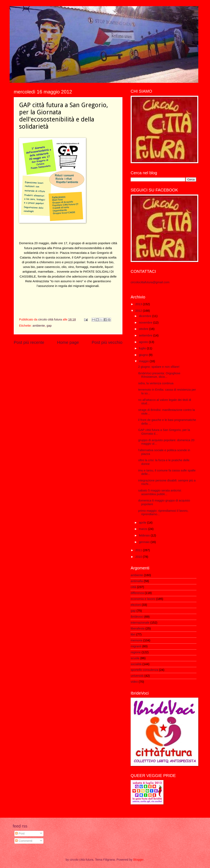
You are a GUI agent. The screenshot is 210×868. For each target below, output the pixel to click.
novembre (146, 323)
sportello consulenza (144, 670)
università (137, 676)
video (134, 682)
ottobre (144, 329)
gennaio (145, 542)
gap (49, 326)
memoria (136, 640)
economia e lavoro (143, 599)
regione (136, 652)
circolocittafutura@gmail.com (150, 282)
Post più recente (29, 342)
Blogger (138, 860)
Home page (68, 342)
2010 (139, 557)
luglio (143, 348)
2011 (139, 550)
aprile (143, 523)
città (133, 587)
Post (20, 833)
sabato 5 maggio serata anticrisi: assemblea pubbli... (160, 492)
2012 (139, 311)
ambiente (39, 326)
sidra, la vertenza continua (156, 383)
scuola (135, 658)
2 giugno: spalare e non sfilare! (159, 367)
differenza (137, 593)
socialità (136, 664)
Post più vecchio (107, 342)
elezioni (136, 605)
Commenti (24, 841)
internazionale (140, 623)
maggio (144, 361)
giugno (144, 355)
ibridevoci (137, 617)
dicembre (146, 316)
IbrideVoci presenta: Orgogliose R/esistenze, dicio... (159, 375)
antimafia (137, 581)
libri (133, 634)
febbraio (145, 535)
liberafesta (138, 629)
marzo (143, 529)
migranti (136, 646)
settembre (146, 335)
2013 (139, 304)
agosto (144, 342)
